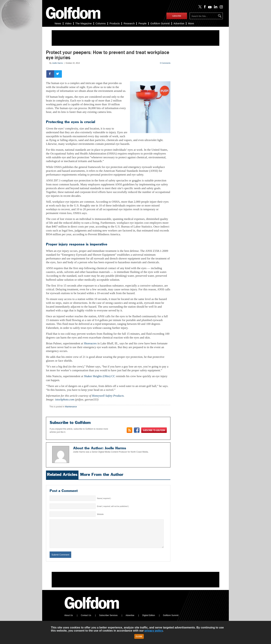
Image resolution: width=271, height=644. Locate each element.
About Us (69, 621)
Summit (160, 23)
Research (129, 23)
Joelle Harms (57, 63)
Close (139, 636)
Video (68, 23)
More (191, 23)
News (58, 23)
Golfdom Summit (171, 621)
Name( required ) (104, 498)
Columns (101, 23)
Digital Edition (149, 621)
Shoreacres (90, 343)
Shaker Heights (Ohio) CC (100, 376)
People (142, 23)
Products (115, 23)
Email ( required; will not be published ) (113, 506)
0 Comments (165, 63)
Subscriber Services (108, 621)
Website (100, 514)
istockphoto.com (65, 400)
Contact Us (86, 621)
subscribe (177, 16)
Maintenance (71, 407)
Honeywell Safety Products (108, 396)
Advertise (179, 23)
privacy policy (154, 631)
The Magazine (84, 23)
